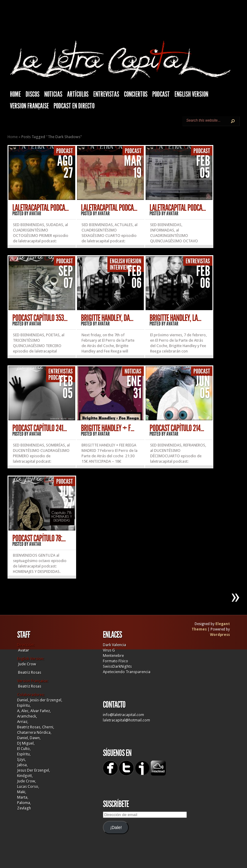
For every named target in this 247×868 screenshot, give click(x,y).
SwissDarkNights (117, 666)
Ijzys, (22, 759)
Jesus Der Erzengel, (34, 770)
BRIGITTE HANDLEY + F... (108, 428)
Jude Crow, (27, 781)
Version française (29, 106)
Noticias (53, 94)
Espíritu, (24, 705)
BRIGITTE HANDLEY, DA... (107, 318)
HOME (15, 94)
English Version (191, 94)
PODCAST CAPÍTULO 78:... (39, 538)
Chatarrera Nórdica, (34, 732)
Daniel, (23, 700)
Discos (32, 94)
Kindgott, (25, 776)
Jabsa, (22, 765)
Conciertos (136, 94)
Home (13, 137)
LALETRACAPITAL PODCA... (40, 208)
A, (19, 711)
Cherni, (48, 727)
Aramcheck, (27, 716)
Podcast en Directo (74, 106)
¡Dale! (116, 827)
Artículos (78, 94)
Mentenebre (113, 656)
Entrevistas (106, 94)
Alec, (25, 711)
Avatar (35, 213)
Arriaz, (23, 722)
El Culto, (24, 749)
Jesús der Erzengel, (46, 700)
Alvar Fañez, (41, 711)
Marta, (23, 797)
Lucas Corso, (28, 786)
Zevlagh (24, 808)
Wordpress (220, 635)
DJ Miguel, (26, 743)
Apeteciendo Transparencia (127, 672)
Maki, (22, 792)
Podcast (161, 94)
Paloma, (24, 803)
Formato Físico (116, 661)
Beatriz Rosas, (30, 727)
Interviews (121, 268)
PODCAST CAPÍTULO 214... (177, 428)
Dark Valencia (114, 645)
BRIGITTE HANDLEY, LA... (175, 318)
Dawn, (35, 738)
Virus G (109, 650)
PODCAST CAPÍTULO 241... (40, 428)
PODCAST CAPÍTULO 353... (40, 318)
